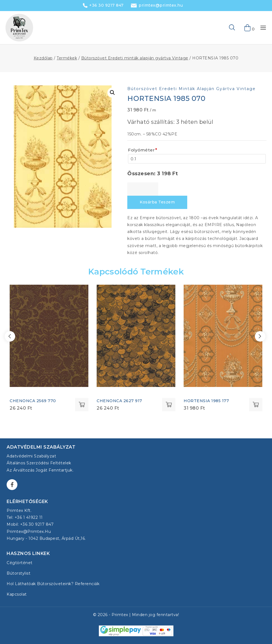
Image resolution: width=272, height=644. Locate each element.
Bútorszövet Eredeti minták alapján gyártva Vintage (192, 89)
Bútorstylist (19, 573)
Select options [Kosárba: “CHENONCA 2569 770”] (82, 405)
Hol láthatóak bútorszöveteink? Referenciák (53, 584)
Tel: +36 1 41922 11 (25, 517)
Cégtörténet (20, 563)
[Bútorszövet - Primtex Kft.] (19, 28)
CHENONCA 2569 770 (33, 401)
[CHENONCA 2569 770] (49, 336)
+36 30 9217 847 (106, 5)
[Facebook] (12, 485)
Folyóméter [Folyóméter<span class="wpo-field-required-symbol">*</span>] (143, 150)
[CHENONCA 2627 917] (136, 336)
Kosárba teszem (157, 202)
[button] (112, 93)
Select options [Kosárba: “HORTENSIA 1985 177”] (256, 405)
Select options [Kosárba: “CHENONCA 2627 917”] (169, 405)
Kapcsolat (17, 594)
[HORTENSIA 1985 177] (223, 336)
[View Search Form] (223, 28)
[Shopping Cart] (248, 28)
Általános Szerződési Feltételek (39, 463)
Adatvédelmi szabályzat (31, 456)
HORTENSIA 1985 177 (206, 401)
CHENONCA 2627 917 (119, 401)
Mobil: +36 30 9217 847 (30, 524)
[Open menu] (263, 28)
